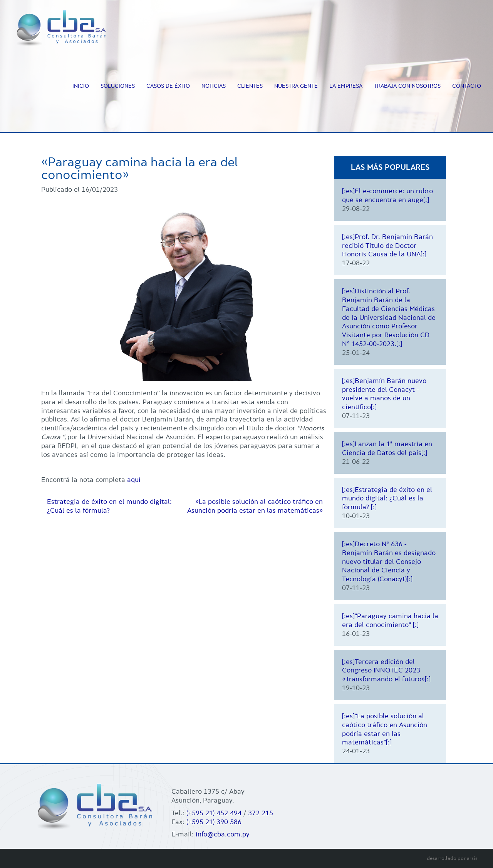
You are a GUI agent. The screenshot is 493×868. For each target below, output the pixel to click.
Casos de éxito (168, 86)
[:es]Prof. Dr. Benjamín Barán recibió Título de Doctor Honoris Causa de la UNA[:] (387, 246)
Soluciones (118, 86)
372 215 (261, 813)
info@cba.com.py (223, 834)
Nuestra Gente (296, 86)
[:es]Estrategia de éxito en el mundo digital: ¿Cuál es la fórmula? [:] (387, 498)
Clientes (250, 86)
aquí (135, 480)
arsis (472, 858)
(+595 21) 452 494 (214, 813)
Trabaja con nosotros (407, 86)
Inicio (81, 86)
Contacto (467, 86)
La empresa (346, 86)
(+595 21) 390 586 (214, 822)
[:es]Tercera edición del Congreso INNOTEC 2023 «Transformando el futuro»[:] (386, 671)
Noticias (214, 86)
